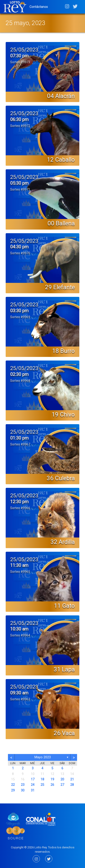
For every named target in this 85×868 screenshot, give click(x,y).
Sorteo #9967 (20, 444)
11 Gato (64, 606)
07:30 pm (19, 56)
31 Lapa (64, 669)
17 (33, 779)
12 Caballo (61, 160)
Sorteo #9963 (20, 699)
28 (72, 785)
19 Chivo (63, 414)
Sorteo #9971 (20, 189)
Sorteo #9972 (20, 126)
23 (23, 785)
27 (62, 785)
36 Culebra (61, 478)
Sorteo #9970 (20, 253)
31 (33, 790)
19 (52, 779)
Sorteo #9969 (20, 317)
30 (23, 790)
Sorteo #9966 (20, 508)
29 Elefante (60, 287)
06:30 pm (19, 119)
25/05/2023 (24, 50)
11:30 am (19, 565)
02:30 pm (19, 374)
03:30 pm (19, 311)
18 (42, 779)
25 (42, 785)
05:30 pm (19, 183)
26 (52, 785)
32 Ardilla (63, 542)
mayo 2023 (43, 757)
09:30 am (19, 693)
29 (13, 790)
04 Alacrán (61, 96)
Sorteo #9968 (20, 381)
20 (62, 779)
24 (33, 785)
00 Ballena (61, 223)
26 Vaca (64, 733)
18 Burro (63, 351)
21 (72, 779)
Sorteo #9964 (20, 635)
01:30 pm (19, 438)
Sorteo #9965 (20, 572)
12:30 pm (19, 502)
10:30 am (19, 629)
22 (13, 785)
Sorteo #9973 (20, 62)
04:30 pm (19, 247)
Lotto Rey (41, 847)
